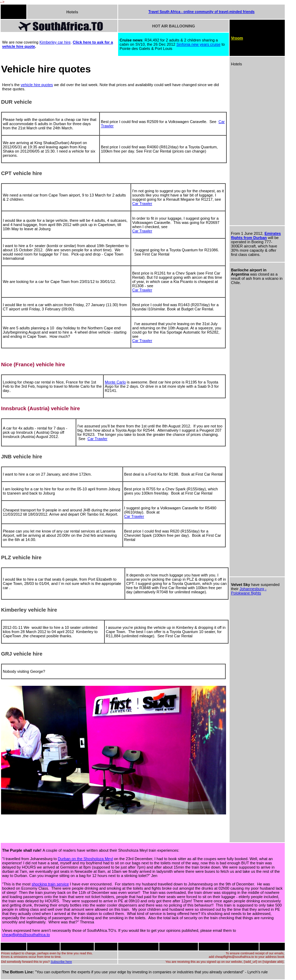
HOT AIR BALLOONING (174, 26)
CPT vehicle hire (22, 173)
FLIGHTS (10, 12)
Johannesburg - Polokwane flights (249, 591)
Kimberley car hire (55, 42)
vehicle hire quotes (37, 85)
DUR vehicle (17, 102)
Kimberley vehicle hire (29, 610)
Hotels (72, 12)
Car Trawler (142, 204)
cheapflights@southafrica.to (26, 935)
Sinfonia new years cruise (198, 44)
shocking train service (50, 884)
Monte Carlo (115, 382)
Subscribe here (61, 962)
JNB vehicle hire (22, 456)
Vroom (237, 38)
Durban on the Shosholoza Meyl (86, 859)
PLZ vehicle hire (21, 557)
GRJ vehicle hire (22, 654)
